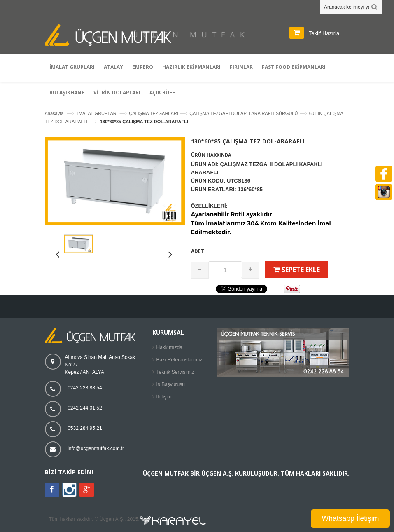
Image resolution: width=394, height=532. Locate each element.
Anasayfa (54, 113)
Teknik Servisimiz (175, 372)
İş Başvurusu (171, 384)
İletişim (164, 397)
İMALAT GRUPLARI (98, 113)
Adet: (198, 251)
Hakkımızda (169, 347)
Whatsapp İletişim (351, 518)
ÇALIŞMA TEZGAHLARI (154, 113)
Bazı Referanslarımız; (180, 360)
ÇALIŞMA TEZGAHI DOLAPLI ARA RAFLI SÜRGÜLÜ (244, 113)
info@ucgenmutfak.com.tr (96, 448)
